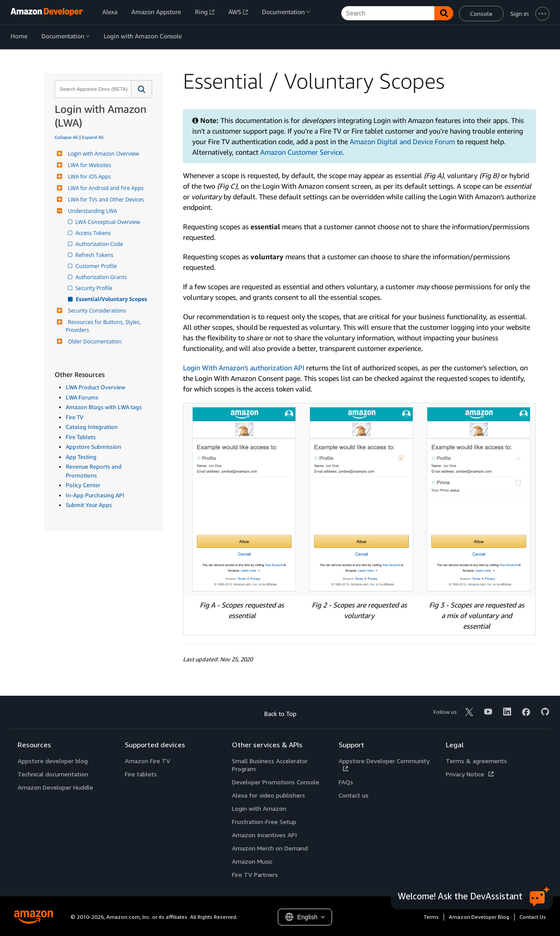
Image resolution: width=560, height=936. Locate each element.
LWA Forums (82, 397)
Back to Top (280, 714)
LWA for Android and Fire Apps (105, 188)
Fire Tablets (81, 437)
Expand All (93, 137)
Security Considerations (96, 311)
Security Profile (95, 288)
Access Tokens (94, 233)
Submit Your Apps (89, 505)
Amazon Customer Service (301, 152)
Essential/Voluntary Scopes (112, 299)
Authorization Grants (102, 277)
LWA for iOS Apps (88, 177)
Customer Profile (97, 266)
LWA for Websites (88, 165)
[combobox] (92, 89)
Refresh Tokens (95, 255)
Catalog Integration (92, 427)
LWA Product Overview (95, 387)
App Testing (81, 457)
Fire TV (75, 417)
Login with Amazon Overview (102, 154)
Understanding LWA (91, 211)
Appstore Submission (93, 447)
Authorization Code (100, 244)
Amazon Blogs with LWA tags (104, 407)
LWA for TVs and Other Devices (105, 200)
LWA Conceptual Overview (108, 222)
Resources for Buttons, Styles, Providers (104, 326)
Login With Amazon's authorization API (244, 368)
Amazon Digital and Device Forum (402, 142)
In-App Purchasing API (95, 495)
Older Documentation (94, 341)
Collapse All (66, 137)
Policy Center (83, 485)
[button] (142, 89)
